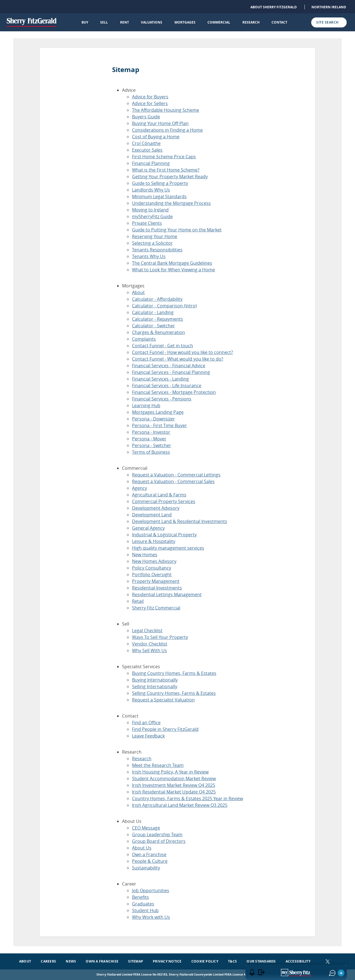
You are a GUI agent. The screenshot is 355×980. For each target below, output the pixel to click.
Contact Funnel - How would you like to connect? (182, 352)
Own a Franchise (149, 854)
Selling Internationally (155, 686)
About (138, 292)
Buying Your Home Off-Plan (160, 123)
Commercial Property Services (164, 501)
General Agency (148, 528)
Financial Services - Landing (160, 379)
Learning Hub (146, 405)
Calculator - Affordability (157, 299)
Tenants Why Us (149, 256)
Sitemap (136, 961)
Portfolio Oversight (152, 575)
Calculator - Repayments (158, 319)
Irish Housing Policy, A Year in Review (170, 772)
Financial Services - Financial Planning (171, 372)
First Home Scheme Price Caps (164, 157)
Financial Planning (151, 163)
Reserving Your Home (155, 236)
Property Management (156, 581)
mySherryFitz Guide (152, 216)
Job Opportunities (151, 890)
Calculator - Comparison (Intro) (164, 306)
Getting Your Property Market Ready (170, 177)
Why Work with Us (151, 917)
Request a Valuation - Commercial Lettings (176, 475)
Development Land (152, 515)
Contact (279, 22)
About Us (142, 848)
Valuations (152, 22)
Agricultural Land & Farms (159, 495)
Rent (125, 22)
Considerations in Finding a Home (167, 130)
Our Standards (261, 961)
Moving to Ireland (150, 210)
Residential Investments (157, 588)
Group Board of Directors (159, 841)
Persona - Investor (151, 432)
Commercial (219, 22)
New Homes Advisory (154, 561)
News (71, 961)
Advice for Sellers (150, 103)
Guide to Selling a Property (160, 183)
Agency (140, 488)
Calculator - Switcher (154, 326)
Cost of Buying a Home (156, 137)
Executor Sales (147, 150)
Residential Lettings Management (167, 594)
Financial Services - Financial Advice (169, 366)
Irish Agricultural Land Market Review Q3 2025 (180, 805)
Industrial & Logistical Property (164, 535)
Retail (138, 601)
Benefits (140, 897)
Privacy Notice (167, 961)
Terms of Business (151, 452)
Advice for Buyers (150, 97)
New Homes (145, 555)
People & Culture (150, 861)
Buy (85, 22)
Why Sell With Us (149, 650)
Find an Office (146, 723)
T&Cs (232, 961)
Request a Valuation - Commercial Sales (173, 481)
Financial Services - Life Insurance (167, 386)
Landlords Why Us (151, 190)
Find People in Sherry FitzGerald (165, 729)
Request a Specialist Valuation (163, 700)
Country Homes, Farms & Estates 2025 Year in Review (187, 798)
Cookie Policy (205, 961)
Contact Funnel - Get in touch (163, 346)
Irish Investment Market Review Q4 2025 (174, 785)
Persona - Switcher (152, 445)
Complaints (144, 339)
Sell (104, 22)
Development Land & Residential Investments (180, 521)
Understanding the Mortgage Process (171, 203)
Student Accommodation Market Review (174, 779)
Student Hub (145, 910)
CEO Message (146, 828)
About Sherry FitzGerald (274, 7)
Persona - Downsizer (154, 419)
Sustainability (146, 868)
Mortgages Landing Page (158, 412)
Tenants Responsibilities (157, 250)
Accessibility (298, 961)
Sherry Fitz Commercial (156, 608)
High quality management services (168, 548)
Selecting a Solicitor (152, 243)
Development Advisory (156, 508)
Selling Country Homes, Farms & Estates (174, 693)
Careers (48, 961)
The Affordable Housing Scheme (166, 110)
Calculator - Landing (153, 312)
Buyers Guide (146, 117)
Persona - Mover (149, 439)
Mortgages (185, 22)
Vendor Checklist (150, 644)
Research (251, 22)
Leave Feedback (148, 736)
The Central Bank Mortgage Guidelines (172, 263)
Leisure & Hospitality (154, 541)
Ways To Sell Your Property (160, 637)
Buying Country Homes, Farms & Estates (174, 673)
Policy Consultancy (152, 568)
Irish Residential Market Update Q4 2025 (174, 792)
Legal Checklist (147, 631)
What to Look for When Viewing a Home (173, 270)
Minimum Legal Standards (159, 196)
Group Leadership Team (157, 834)
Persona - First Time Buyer (159, 425)
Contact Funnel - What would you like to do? (178, 359)
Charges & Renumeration (159, 332)
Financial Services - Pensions (162, 399)
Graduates (143, 904)
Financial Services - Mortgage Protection (174, 392)
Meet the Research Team (158, 765)
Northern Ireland (329, 7)
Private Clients (147, 223)
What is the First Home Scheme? (166, 170)
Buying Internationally (155, 680)
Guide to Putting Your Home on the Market (177, 230)
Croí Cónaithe (146, 143)
